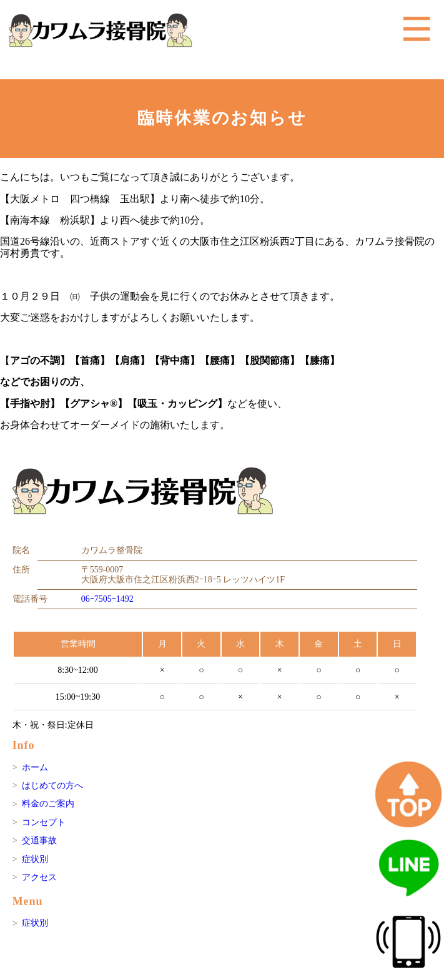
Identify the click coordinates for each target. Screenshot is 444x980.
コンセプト (44, 822)
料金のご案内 (48, 804)
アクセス (39, 877)
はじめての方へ (52, 786)
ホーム (35, 767)
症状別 (35, 859)
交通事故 (39, 840)
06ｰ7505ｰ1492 (107, 599)
